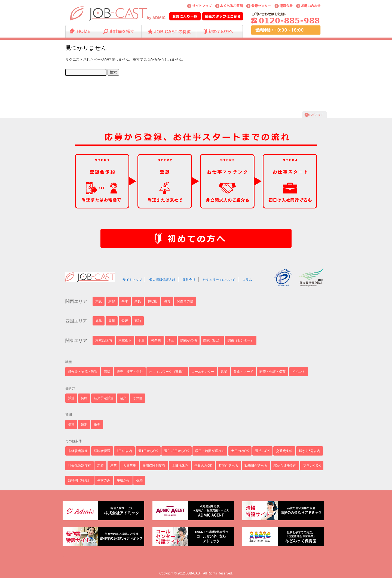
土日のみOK (240, 451)
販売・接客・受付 (130, 372)
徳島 (99, 321)
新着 (100, 466)
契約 (84, 398)
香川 (112, 321)
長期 (71, 425)
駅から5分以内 (310, 451)
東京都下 (125, 340)
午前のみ (104, 480)
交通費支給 (284, 451)
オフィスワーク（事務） (167, 372)
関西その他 (185, 301)
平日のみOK (203, 466)
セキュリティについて (219, 280)
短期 (84, 425)
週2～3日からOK (177, 451)
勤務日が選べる (256, 466)
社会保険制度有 (79, 466)
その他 (137, 398)
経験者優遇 (102, 451)
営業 (224, 372)
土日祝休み (180, 466)
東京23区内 (104, 340)
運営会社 (189, 280)
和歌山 (152, 301)
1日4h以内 (124, 451)
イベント (299, 372)
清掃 (107, 372)
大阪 (99, 301)
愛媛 (125, 321)
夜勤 (139, 480)
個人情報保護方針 (162, 280)
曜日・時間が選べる (210, 451)
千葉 (141, 340)
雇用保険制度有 (154, 466)
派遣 (71, 398)
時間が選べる (228, 466)
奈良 (138, 301)
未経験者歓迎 (78, 451)
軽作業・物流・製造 (83, 372)
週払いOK (262, 451)
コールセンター (203, 372)
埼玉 (171, 340)
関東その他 (189, 340)
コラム (247, 280)
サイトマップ (132, 280)
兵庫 (125, 301)
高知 (138, 321)
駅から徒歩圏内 (285, 466)
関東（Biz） (212, 340)
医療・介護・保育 (272, 372)
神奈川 (156, 340)
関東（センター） (241, 340)
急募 (114, 466)
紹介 (123, 398)
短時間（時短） (79, 480)
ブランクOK (312, 466)
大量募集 (130, 466)
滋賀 (167, 301)
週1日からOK (148, 451)
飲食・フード (243, 372)
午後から (123, 480)
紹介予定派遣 (104, 398)
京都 (112, 301)
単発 (97, 425)
